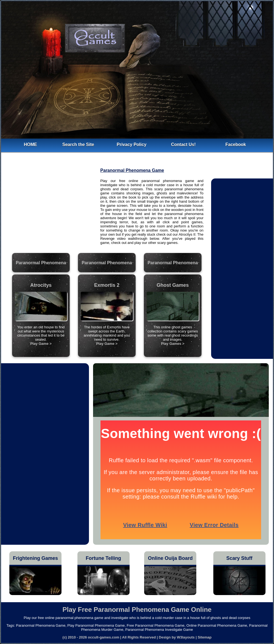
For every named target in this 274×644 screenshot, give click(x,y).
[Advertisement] (51, 212)
